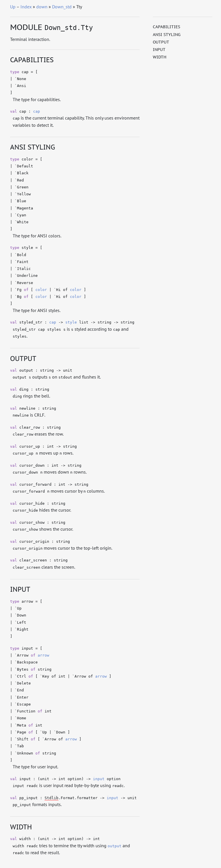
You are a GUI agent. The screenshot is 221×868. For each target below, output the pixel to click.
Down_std (62, 7)
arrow (43, 655)
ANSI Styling (167, 35)
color (41, 290)
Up (13, 7)
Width (160, 57)
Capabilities (166, 27)
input (99, 779)
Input (159, 50)
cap (37, 111)
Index (26, 7)
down (42, 7)
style (71, 322)
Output (161, 42)
